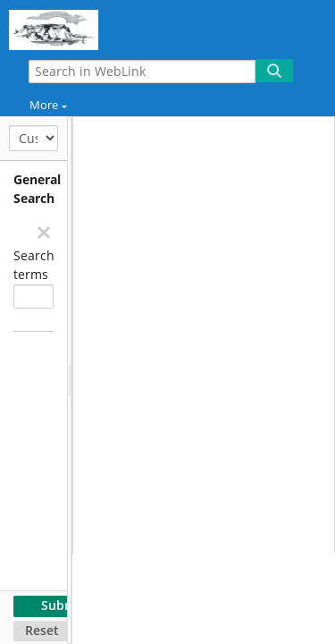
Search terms (33, 265)
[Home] (76, 27)
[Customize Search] (33, 138)
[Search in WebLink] (142, 72)
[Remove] (43, 232)
